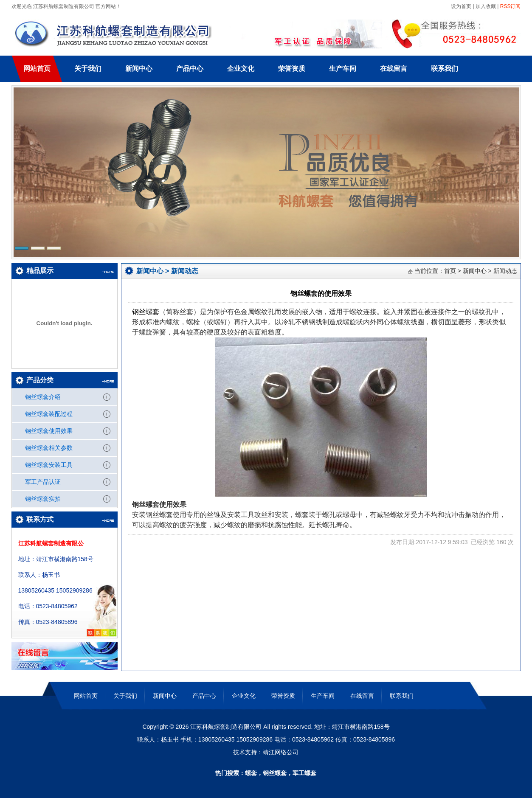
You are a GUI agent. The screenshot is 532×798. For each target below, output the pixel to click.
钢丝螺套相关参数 (49, 448)
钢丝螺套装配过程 (49, 414)
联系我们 (445, 69)
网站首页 (37, 69)
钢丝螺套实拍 (43, 499)
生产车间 (343, 69)
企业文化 (241, 69)
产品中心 (190, 69)
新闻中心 (139, 69)
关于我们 (88, 69)
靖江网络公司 (281, 752)
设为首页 (460, 6)
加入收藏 (486, 6)
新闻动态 (185, 271)
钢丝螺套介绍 (43, 397)
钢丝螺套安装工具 (49, 465)
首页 (450, 271)
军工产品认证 (43, 482)
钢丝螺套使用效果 (49, 431)
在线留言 (394, 69)
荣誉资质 (292, 69)
